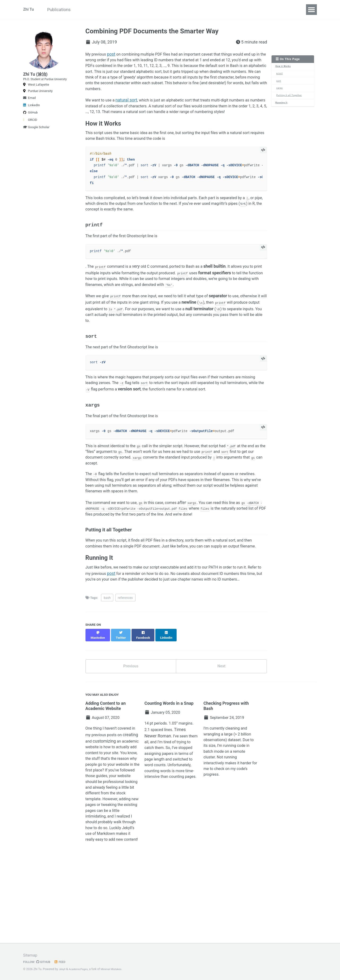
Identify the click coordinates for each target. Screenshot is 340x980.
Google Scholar (36, 138)
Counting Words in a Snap (169, 757)
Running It (282, 107)
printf (280, 75)
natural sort (130, 104)
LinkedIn (32, 116)
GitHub (30, 124)
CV (87, 10)
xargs (280, 91)
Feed (63, 962)
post (114, 54)
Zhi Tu (29, 10)
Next (221, 719)
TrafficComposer (114, 10)
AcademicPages (80, 969)
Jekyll (63, 969)
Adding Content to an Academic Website (106, 759)
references (125, 654)
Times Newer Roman (164, 792)
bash (107, 654)
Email (30, 109)
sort (280, 83)
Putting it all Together (291, 99)
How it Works (284, 67)
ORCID (30, 131)
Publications (64, 10)
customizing (121, 797)
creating (93, 797)
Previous (131, 719)
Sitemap (31, 955)
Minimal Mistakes (115, 969)
